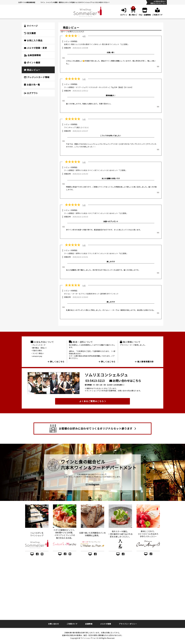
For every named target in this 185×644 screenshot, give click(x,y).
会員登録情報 (32, 55)
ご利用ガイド (72, 624)
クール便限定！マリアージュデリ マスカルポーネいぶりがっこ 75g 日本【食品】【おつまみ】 (99, 87)
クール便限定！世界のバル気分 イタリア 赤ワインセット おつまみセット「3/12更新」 (96, 213)
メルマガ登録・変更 (36, 48)
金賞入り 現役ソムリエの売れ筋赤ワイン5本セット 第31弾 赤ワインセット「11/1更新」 (97, 44)
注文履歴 (30, 33)
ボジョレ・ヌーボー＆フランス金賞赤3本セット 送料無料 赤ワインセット (91, 294)
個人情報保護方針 (144, 362)
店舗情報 (89, 624)
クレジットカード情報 (37, 77)
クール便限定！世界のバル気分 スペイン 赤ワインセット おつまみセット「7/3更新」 (96, 170)
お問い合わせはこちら (125, 381)
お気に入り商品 (33, 40)
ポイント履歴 (32, 62)
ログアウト (31, 93)
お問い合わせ (53, 624)
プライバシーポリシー (128, 624)
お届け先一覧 (32, 85)
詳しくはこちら (56, 362)
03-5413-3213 (95, 381)
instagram (92, 484)
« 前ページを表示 (66, 32)
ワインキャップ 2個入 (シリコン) (76, 127)
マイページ (31, 26)
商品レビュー (32, 70)
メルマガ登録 (106, 624)
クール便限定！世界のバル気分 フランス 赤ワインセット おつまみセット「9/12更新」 (96, 253)
